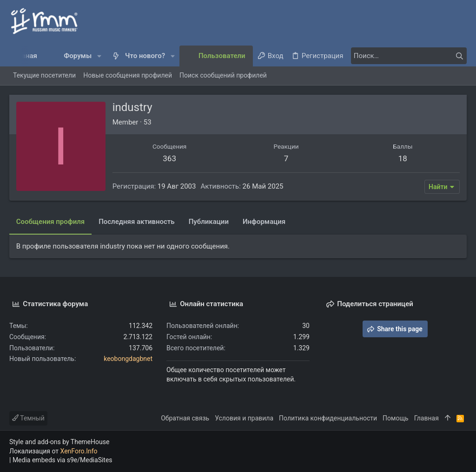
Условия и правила (244, 418)
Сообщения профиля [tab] (50, 222)
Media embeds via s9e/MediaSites (63, 460)
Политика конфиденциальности (328, 418)
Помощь (396, 418)
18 (403, 158)
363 (169, 158)
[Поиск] (409, 56)
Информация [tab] (264, 222)
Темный (28, 418)
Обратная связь (185, 418)
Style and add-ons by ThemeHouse (59, 442)
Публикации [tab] (209, 222)
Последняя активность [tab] (137, 222)
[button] (99, 56)
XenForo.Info (79, 451)
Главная (426, 418)
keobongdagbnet (128, 359)
